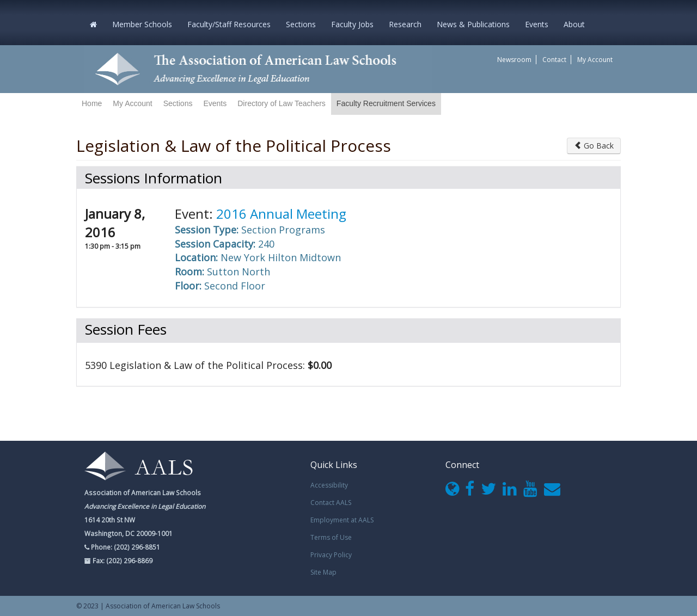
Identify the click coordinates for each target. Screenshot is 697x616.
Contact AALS (331, 503)
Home (92, 103)
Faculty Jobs (352, 24)
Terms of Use (331, 537)
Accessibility (329, 485)
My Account (595, 60)
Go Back (594, 146)
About (574, 24)
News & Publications (473, 24)
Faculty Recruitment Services (386, 103)
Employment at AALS (342, 520)
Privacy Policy (331, 555)
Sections (301, 24)
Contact (554, 60)
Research (405, 24)
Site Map (323, 572)
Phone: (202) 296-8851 (125, 547)
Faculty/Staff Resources (229, 24)
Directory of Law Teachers (282, 103)
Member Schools (142, 24)
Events (537, 24)
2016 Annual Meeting (281, 214)
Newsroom (514, 60)
